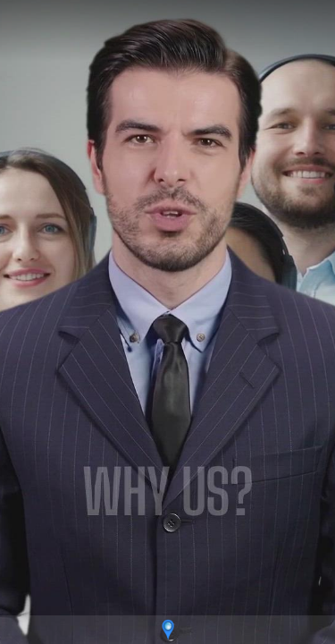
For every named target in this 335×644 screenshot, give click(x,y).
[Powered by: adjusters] (167, 630)
